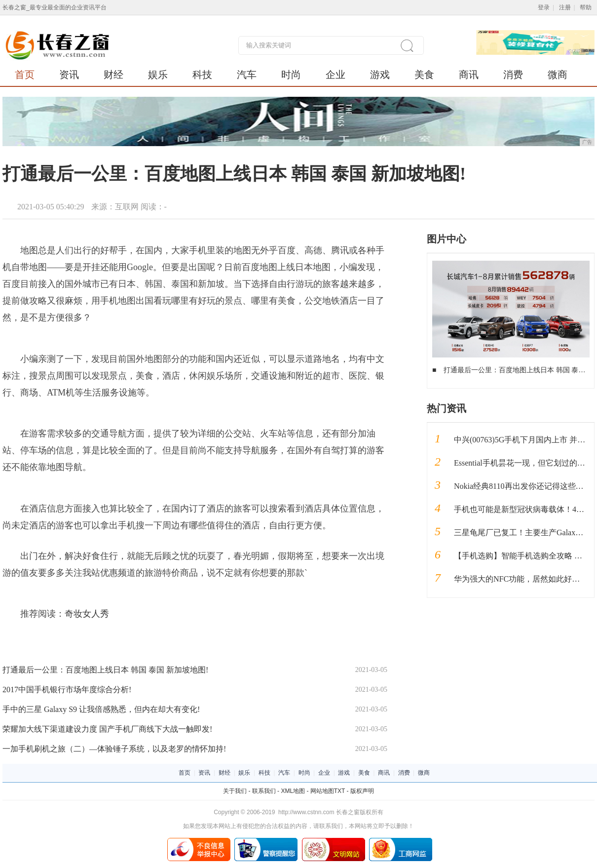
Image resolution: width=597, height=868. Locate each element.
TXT (339, 791)
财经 (113, 75)
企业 (336, 75)
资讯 (69, 75)
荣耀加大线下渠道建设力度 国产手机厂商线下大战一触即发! (107, 729)
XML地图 (293, 791)
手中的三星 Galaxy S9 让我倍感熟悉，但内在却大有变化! (101, 709)
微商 (558, 75)
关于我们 (235, 791)
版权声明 (362, 791)
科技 (202, 75)
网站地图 (322, 791)
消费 (513, 75)
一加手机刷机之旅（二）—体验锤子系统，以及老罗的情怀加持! (114, 749)
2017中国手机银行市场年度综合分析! (67, 690)
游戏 (380, 75)
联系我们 (264, 791)
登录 (544, 7)
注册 (565, 7)
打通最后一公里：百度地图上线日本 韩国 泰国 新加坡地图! (105, 670)
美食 (424, 75)
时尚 (291, 75)
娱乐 (158, 75)
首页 (25, 75)
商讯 (469, 75)
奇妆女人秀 (87, 614)
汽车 (247, 75)
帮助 (586, 7)
